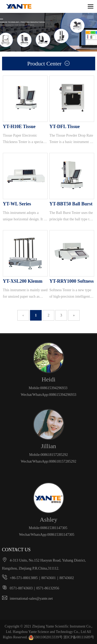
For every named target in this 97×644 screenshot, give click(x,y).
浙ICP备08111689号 (79, 637)
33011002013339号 (45, 637)
